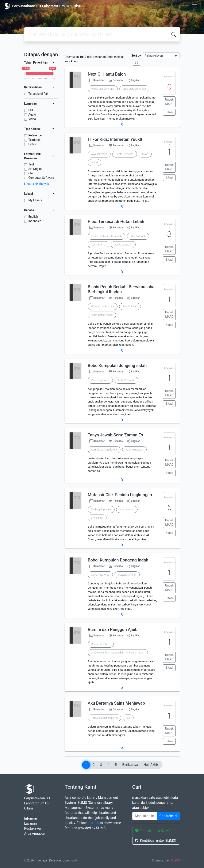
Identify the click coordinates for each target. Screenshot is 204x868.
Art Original (36, 169)
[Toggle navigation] (195, 6)
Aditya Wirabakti (123, 245)
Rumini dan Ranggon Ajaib (113, 629)
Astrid (95, 163)
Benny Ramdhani (101, 644)
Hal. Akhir (151, 765)
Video (32, 119)
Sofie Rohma (98, 245)
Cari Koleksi (168, 816)
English (33, 217)
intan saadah (127, 509)
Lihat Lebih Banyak (37, 184)
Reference (35, 135)
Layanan (31, 823)
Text (31, 164)
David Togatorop (100, 380)
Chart (32, 173)
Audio (32, 115)
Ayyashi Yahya (99, 154)
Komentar (97, 80)
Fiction (33, 144)
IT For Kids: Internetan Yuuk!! (115, 139)
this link (93, 823)
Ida (128, 718)
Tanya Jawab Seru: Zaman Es (115, 435)
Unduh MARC (169, 102)
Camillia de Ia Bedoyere (104, 450)
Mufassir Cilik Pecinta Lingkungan (120, 495)
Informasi (31, 818)
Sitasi (170, 112)
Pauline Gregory (134, 450)
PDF (31, 110)
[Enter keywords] (145, 816)
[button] (122, 124)
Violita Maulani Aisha (103, 89)
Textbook (35, 140)
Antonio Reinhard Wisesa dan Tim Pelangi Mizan (118, 653)
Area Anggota (34, 834)
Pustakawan (33, 829)
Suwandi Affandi (127, 575)
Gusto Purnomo (125, 154)
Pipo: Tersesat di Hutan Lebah (116, 221)
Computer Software (41, 178)
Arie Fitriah (97, 518)
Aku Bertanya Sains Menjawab (116, 703)
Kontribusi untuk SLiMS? (156, 841)
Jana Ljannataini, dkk (134, 89)
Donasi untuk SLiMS (153, 831)
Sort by (136, 56)
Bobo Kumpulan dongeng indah (117, 365)
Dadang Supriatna (101, 509)
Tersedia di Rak (39, 94)
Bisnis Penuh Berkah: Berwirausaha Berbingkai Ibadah (121, 289)
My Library (35, 200)
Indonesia (35, 221)
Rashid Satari (130, 307)
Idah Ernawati (138, 236)
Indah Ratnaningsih (102, 315)
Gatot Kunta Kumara (103, 307)
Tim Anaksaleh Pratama (105, 718)
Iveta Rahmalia (126, 380)
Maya (145, 154)
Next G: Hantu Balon (107, 74)
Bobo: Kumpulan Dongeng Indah (118, 560)
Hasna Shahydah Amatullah (107, 236)
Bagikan (134, 80)
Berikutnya (130, 765)
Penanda (118, 80)
